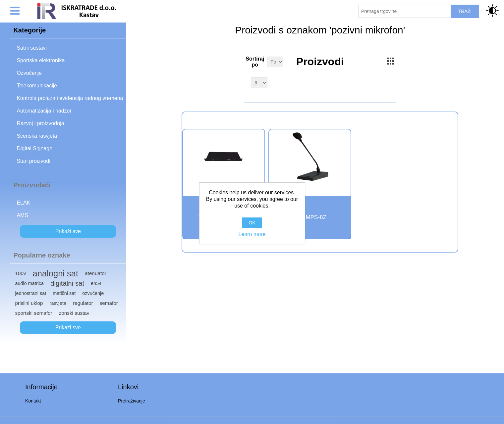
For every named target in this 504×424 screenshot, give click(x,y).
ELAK (23, 203)
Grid (390, 61)
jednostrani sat (30, 293)
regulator (83, 303)
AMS (22, 215)
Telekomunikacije (37, 86)
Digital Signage (34, 148)
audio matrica (29, 283)
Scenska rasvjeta (37, 136)
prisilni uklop (29, 303)
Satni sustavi (32, 48)
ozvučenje (93, 293)
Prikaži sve (68, 231)
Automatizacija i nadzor (44, 111)
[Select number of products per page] (259, 83)
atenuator (96, 273)
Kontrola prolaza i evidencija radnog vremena (70, 98)
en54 (96, 283)
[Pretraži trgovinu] (405, 11)
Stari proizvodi (33, 161)
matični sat (64, 293)
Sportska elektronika (41, 60)
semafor (109, 303)
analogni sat (56, 273)
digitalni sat (67, 283)
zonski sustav (74, 313)
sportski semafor (33, 313)
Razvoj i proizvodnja (40, 123)
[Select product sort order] (275, 62)
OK (252, 223)
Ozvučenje (29, 73)
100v (20, 273)
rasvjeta (58, 303)
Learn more (252, 234)
